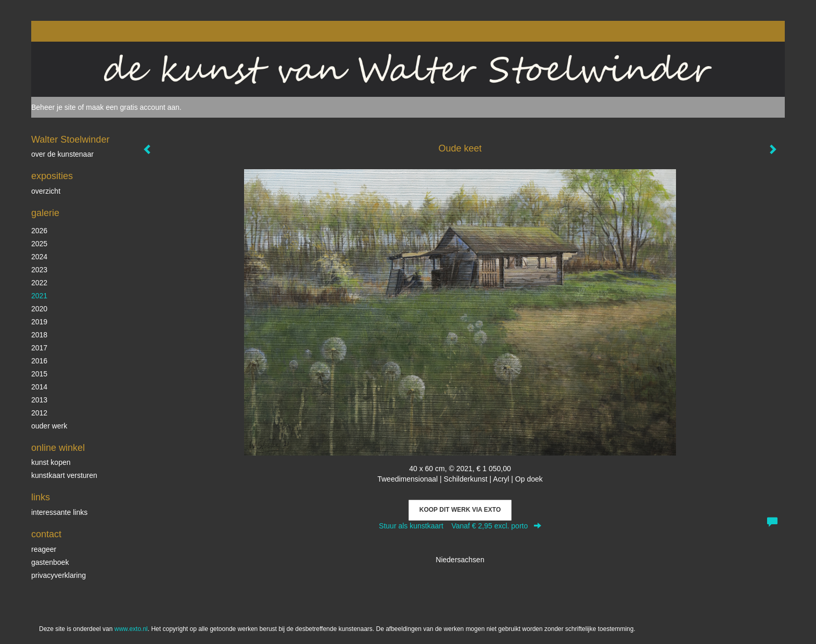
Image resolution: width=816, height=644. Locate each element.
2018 (39, 335)
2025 (39, 244)
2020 (39, 309)
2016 (39, 361)
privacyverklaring (59, 575)
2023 (39, 270)
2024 (39, 257)
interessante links (59, 512)
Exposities (52, 176)
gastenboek (50, 562)
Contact (46, 534)
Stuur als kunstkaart (460, 526)
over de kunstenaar (62, 154)
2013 (39, 400)
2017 (39, 348)
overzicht (46, 191)
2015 (39, 374)
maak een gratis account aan (133, 107)
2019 (39, 322)
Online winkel (58, 448)
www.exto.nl (131, 629)
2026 (39, 231)
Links (41, 497)
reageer (44, 549)
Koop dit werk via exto (460, 510)
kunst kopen (51, 462)
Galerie (45, 213)
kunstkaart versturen (64, 475)
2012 (39, 413)
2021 (39, 296)
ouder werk (49, 426)
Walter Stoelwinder (70, 140)
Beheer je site (54, 107)
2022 (39, 283)
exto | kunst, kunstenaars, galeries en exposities (61, 31)
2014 (39, 387)
